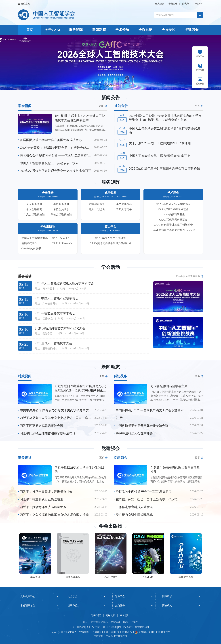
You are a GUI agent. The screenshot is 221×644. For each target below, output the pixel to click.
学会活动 (111, 267)
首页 (29, 30)
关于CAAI (53, 30)
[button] (107, 87)
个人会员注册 (34, 204)
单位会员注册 (61, 204)
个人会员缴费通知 (34, 214)
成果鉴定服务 (97, 204)
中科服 (110, 636)
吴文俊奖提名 (124, 204)
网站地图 (111, 615)
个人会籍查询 (34, 209)
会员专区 (168, 30)
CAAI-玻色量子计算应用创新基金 (173, 225)
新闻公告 (111, 98)
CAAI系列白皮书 (31, 248)
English (198, 4)
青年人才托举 (124, 209)
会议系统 (145, 30)
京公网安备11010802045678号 (154, 632)
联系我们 (186, 4)
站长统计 (125, 615)
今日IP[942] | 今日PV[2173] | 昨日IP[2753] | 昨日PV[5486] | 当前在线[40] (110, 627)
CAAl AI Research (62, 243)
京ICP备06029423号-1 (122, 632)
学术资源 (122, 30)
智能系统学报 (29, 243)
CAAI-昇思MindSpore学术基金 (173, 204)
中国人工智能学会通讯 (35, 238)
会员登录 (160, 4)
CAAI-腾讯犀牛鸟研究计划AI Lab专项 (173, 230)
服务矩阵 (76, 30)
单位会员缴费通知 (61, 214)
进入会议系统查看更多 (189, 276)
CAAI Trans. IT (60, 238)
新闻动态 (99, 30)
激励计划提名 (97, 209)
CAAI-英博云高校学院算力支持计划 (110, 243)
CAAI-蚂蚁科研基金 (173, 214)
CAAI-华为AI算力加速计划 (110, 238)
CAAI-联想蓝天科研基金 (173, 220)
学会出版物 (111, 526)
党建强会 (192, 30)
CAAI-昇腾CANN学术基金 (173, 209)
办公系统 (24, 4)
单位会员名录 (61, 209)
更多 (103, 106)
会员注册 (173, 4)
